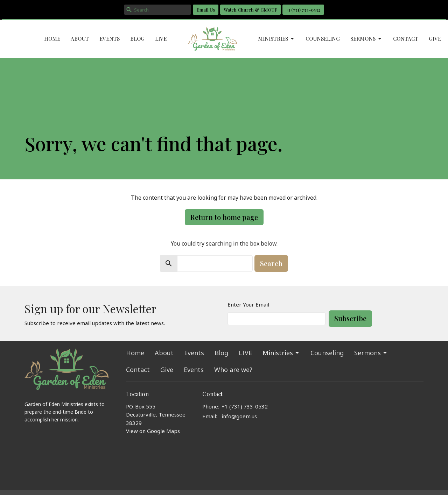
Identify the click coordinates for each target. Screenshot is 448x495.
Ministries (276, 39)
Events (110, 39)
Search (271, 263)
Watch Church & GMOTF (250, 10)
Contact (406, 39)
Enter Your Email (248, 304)
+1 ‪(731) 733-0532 (303, 10)
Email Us (206, 10)
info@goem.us (239, 416)
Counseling (323, 39)
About (80, 39)
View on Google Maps (153, 431)
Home (52, 39)
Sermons (366, 39)
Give (435, 39)
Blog (137, 39)
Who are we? (233, 370)
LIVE (161, 39)
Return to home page (224, 217)
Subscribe (350, 318)
